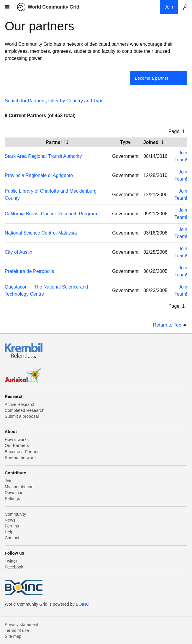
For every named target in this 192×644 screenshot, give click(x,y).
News (10, 520)
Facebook (14, 567)
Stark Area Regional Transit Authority (43, 156)
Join (9, 481)
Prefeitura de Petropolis (29, 271)
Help (9, 532)
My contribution (19, 487)
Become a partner (152, 78)
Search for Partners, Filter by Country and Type (54, 101)
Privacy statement (22, 625)
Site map (13, 636)
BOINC (82, 604)
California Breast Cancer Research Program (51, 214)
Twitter (11, 561)
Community (15, 514)
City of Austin (18, 252)
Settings (12, 499)
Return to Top (170, 325)
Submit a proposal (22, 416)
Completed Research (24, 410)
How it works (17, 440)
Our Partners (17, 445)
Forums (12, 526)
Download (14, 493)
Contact (12, 538)
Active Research (20, 404)
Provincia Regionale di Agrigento (39, 175)
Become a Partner (22, 452)
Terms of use (17, 630)
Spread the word (20, 458)
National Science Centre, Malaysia (41, 233)
